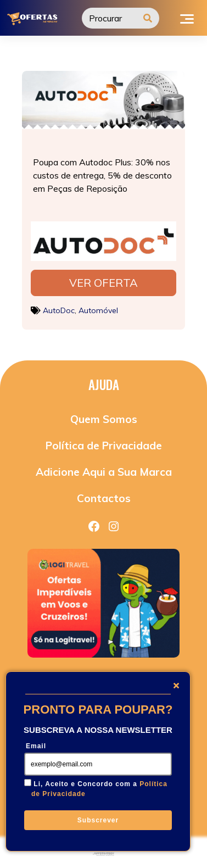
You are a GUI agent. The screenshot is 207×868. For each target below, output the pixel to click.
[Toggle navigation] (187, 18)
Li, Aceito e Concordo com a (99, 789)
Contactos (104, 498)
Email (36, 746)
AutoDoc (59, 310)
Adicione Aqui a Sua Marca (104, 472)
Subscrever (98, 820)
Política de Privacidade (104, 446)
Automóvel (98, 310)
